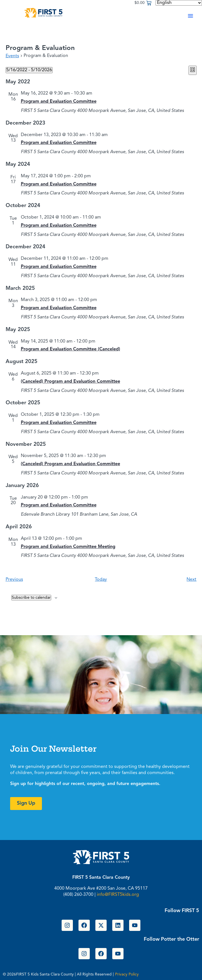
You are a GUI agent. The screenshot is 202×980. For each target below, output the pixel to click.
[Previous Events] (14, 580)
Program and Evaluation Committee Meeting (68, 547)
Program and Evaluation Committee (59, 102)
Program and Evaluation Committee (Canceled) (70, 349)
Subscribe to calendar (31, 598)
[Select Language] (179, 3)
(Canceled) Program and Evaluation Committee (70, 382)
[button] (190, 16)
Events (12, 56)
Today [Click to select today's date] (101, 580)
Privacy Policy (127, 974)
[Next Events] (191, 580)
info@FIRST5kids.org (118, 895)
